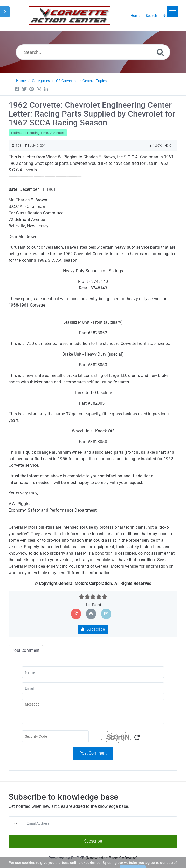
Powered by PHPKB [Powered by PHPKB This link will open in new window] (66, 858)
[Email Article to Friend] (106, 614)
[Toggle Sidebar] (5, 12)
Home (21, 81)
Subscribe (93, 629)
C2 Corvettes (67, 81)
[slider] (93, 597)
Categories (41, 81)
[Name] (93, 672)
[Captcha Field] (55, 736)
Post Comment (93, 753)
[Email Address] (93, 823)
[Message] (93, 711)
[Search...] (93, 52)
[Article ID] (13, 145)
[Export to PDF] (76, 614)
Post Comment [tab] (26, 650)
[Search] (160, 52)
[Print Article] (91, 614)
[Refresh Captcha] (137, 738)
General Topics (95, 81)
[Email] (93, 688)
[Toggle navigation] (173, 12)
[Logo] (70, 16)
